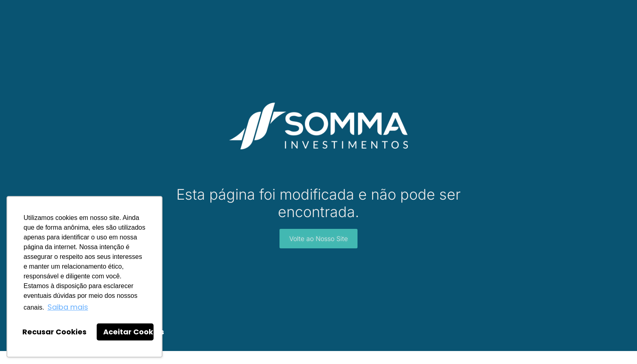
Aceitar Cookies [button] (128, 332)
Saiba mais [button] (68, 307)
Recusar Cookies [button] (54, 332)
